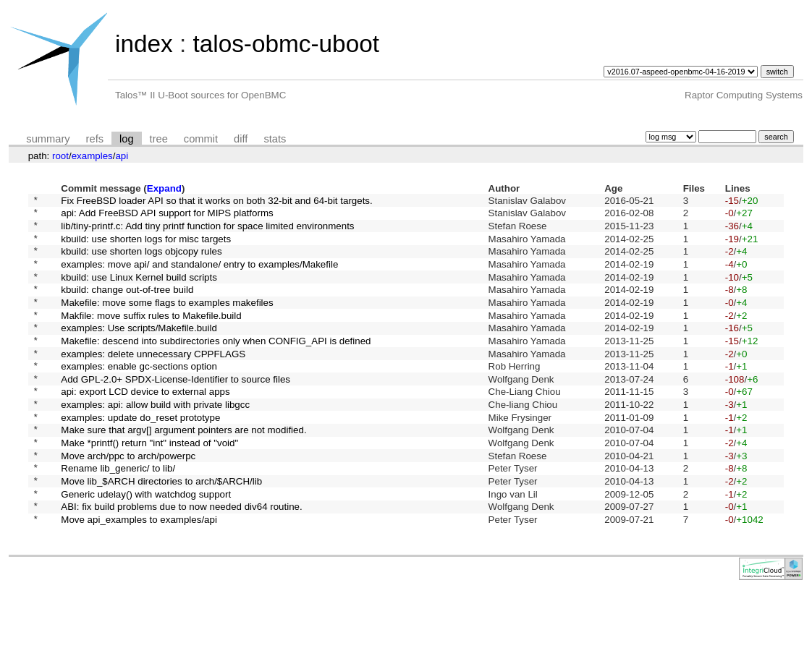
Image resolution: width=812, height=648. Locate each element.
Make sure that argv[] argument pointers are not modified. (183, 470)
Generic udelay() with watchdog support (146, 545)
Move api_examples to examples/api (139, 575)
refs (95, 139)
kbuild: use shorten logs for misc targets (146, 246)
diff (241, 139)
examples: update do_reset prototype (140, 455)
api (122, 156)
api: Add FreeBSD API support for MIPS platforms (167, 217)
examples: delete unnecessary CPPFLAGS (153, 381)
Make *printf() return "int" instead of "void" (149, 486)
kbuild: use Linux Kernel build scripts (139, 291)
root (60, 156)
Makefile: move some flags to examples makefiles (167, 321)
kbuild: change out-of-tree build (127, 306)
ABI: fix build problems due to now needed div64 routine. (181, 560)
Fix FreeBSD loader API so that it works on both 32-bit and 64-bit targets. (216, 201)
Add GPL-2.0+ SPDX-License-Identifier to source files (175, 410)
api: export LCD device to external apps (145, 426)
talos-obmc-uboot (286, 44)
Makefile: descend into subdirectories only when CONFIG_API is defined (216, 366)
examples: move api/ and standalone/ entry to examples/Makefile (199, 276)
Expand (164, 188)
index (144, 44)
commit (201, 139)
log (127, 139)
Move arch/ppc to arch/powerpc (128, 500)
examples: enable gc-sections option (139, 396)
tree (159, 139)
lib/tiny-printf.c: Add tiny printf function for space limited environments (207, 231)
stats (275, 139)
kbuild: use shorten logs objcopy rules (141, 261)
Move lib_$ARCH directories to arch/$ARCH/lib (161, 530)
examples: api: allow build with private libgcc (155, 441)
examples (92, 156)
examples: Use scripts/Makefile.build (139, 351)
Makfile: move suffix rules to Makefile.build (151, 336)
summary (48, 139)
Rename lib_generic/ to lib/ (118, 515)
